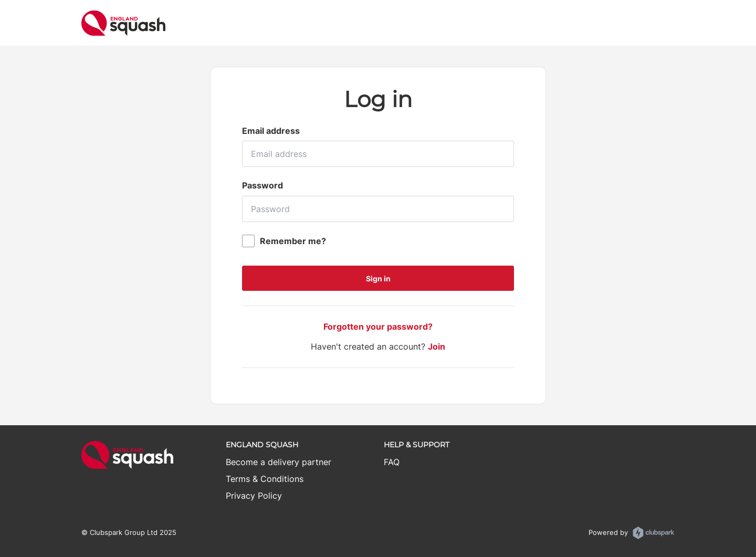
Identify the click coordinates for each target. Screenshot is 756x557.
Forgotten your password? (378, 327)
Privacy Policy (254, 496)
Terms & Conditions (265, 479)
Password (262, 185)
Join (437, 346)
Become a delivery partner (279, 462)
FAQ (392, 462)
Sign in (378, 278)
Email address (271, 131)
